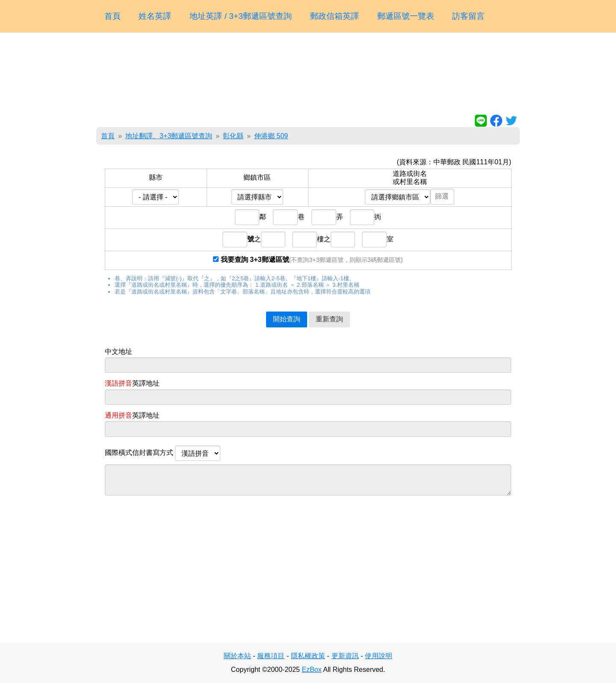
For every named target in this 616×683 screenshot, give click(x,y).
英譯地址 (132, 383)
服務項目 (271, 656)
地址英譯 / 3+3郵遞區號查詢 (241, 16)
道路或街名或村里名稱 (410, 177)
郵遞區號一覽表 (406, 16)
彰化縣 (233, 136)
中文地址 (118, 352)
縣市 (156, 177)
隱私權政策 (308, 656)
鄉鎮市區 (257, 177)
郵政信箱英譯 (335, 16)
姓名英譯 (155, 16)
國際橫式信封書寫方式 (163, 453)
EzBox (311, 670)
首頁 (113, 16)
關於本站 (237, 656)
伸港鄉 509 (271, 136)
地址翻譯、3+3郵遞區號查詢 (169, 136)
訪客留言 (468, 16)
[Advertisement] (308, 75)
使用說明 (379, 656)
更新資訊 (345, 656)
